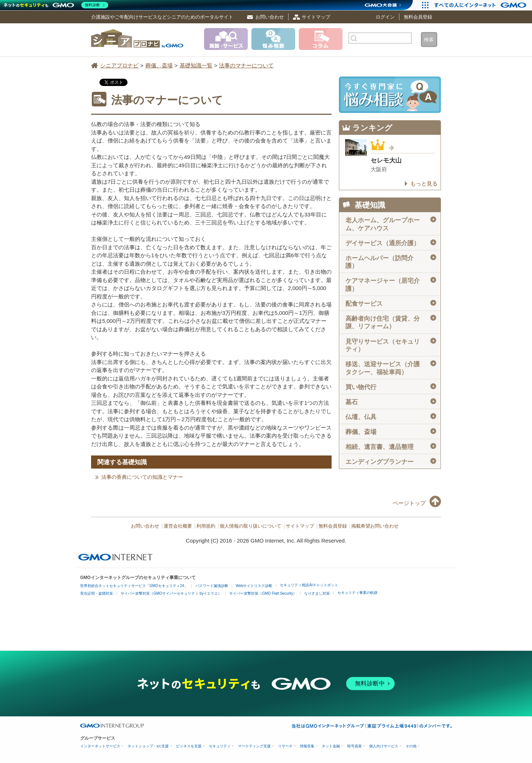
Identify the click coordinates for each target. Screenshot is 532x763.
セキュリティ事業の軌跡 (357, 593)
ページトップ (409, 503)
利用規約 (206, 526)
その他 (411, 746)
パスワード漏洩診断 (212, 586)
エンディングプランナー (391, 462)
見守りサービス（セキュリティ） (391, 345)
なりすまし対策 (317, 593)
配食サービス (391, 304)
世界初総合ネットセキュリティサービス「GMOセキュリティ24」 (134, 586)
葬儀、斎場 (391, 432)
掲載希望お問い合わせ (375, 526)
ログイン (385, 17)
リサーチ (285, 746)
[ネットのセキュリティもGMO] (56, 5)
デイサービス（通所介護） (391, 243)
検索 (429, 40)
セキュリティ (220, 746)
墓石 (391, 402)
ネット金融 (331, 746)
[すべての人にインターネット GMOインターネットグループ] (481, 5)
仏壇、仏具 (391, 417)
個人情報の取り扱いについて (251, 526)
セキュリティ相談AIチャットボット (309, 585)
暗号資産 (355, 746)
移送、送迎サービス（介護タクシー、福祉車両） (391, 368)
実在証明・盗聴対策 (97, 593)
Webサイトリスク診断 (254, 586)
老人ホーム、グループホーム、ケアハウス (391, 224)
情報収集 (307, 746)
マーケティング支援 (254, 746)
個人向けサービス (384, 746)
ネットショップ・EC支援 (148, 746)
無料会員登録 (418, 17)
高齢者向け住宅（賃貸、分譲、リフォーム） (391, 322)
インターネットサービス (100, 746)
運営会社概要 (178, 526)
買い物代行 (391, 387)
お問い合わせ (270, 17)
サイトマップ (316, 17)
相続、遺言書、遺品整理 (391, 447)
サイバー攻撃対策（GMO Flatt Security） (263, 593)
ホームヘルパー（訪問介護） (391, 262)
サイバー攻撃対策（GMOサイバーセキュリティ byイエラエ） (171, 593)
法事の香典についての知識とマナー (142, 477)
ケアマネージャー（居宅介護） (391, 284)
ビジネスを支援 (189, 746)
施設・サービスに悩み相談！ (390, 95)
